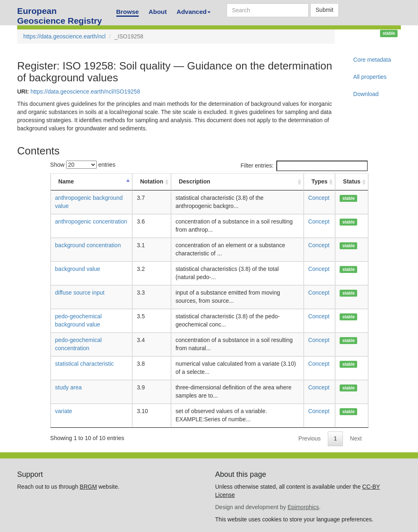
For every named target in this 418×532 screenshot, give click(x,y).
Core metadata (372, 60)
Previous (309, 438)
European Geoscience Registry (60, 13)
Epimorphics (303, 507)
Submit (325, 10)
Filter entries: (304, 166)
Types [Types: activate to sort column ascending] (319, 181)
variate (64, 411)
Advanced (194, 12)
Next (356, 438)
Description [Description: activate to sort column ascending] (195, 181)
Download (366, 94)
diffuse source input (80, 293)
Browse (128, 12)
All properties (370, 77)
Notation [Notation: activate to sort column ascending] (152, 181)
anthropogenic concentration (91, 221)
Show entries (83, 165)
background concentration (88, 245)
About (158, 12)
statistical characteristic (84, 364)
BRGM (88, 487)
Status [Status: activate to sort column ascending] (352, 181)
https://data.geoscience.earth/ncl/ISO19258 (86, 92)
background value (78, 269)
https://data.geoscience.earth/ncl (64, 36)
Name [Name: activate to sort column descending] (66, 181)
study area (68, 387)
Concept (319, 198)
